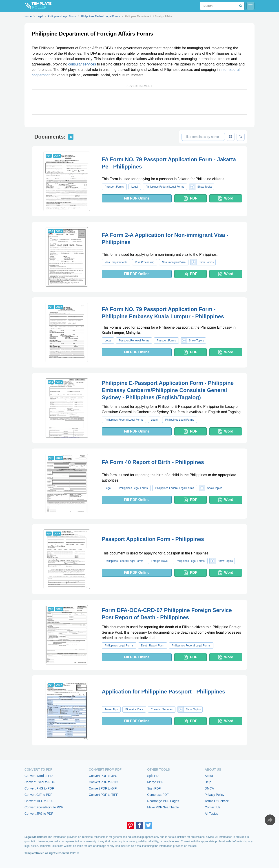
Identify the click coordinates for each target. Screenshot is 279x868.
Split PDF (154, 776)
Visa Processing (145, 262)
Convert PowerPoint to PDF (44, 807)
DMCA (209, 788)
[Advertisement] (139, 102)
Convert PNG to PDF (39, 788)
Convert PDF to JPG (103, 776)
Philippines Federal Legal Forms (165, 187)
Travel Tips (111, 709)
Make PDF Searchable (163, 807)
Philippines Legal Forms (179, 420)
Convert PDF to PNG (103, 782)
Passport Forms (114, 187)
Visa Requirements (116, 262)
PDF (190, 198)
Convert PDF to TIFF (103, 795)
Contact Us (212, 807)
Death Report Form (153, 646)
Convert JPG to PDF (39, 814)
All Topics (211, 814)
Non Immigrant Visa (174, 262)
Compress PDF (158, 795)
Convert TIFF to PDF (39, 801)
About (209, 776)
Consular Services (162, 709)
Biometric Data (134, 709)
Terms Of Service (217, 801)
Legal (135, 187)
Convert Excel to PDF (40, 782)
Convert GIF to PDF (38, 795)
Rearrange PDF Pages (163, 801)
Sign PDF (154, 788)
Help (208, 782)
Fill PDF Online (137, 198)
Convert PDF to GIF (103, 788)
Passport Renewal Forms (134, 341)
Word (226, 198)
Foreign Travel (160, 561)
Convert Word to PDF (40, 776)
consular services (82, 64)
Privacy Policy (214, 795)
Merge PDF (155, 782)
